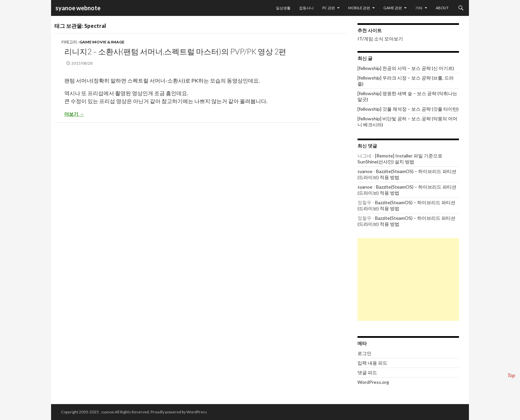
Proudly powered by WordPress (179, 412)
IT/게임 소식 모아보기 (380, 39)
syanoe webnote (77, 8)
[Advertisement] (408, 279)
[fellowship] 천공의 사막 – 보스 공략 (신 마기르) (406, 68)
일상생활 (283, 8)
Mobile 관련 (359, 8)
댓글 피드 (367, 372)
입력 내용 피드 (372, 363)
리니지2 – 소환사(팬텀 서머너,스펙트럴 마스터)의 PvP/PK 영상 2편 (175, 51)
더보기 (74, 114)
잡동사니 (306, 8)
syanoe (365, 171)
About (442, 8)
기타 (419, 8)
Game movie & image (102, 42)
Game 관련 (393, 8)
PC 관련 (329, 8)
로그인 (364, 353)
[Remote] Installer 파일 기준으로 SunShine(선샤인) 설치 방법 (400, 159)
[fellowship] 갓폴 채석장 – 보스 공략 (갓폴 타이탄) (408, 109)
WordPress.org (373, 382)
